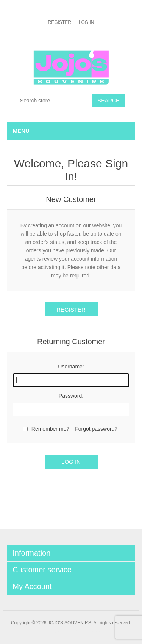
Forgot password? (96, 429)
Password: (71, 396)
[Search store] (55, 101)
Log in (87, 22)
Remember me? (50, 429)
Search (109, 101)
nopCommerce (84, 632)
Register (59, 22)
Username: (71, 367)
